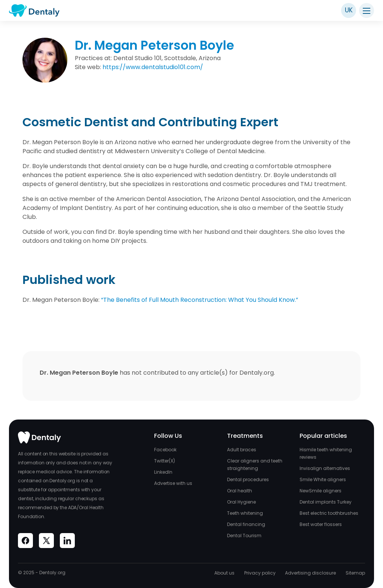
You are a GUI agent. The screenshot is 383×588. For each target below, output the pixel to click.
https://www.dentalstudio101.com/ (153, 67)
